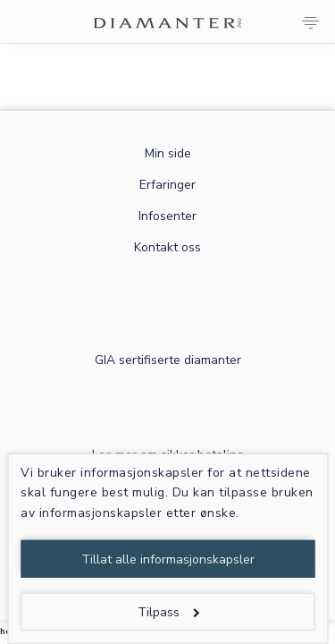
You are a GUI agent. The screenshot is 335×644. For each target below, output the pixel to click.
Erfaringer (167, 185)
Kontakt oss (167, 247)
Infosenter (167, 216)
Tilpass (168, 612)
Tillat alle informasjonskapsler (168, 559)
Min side (168, 153)
